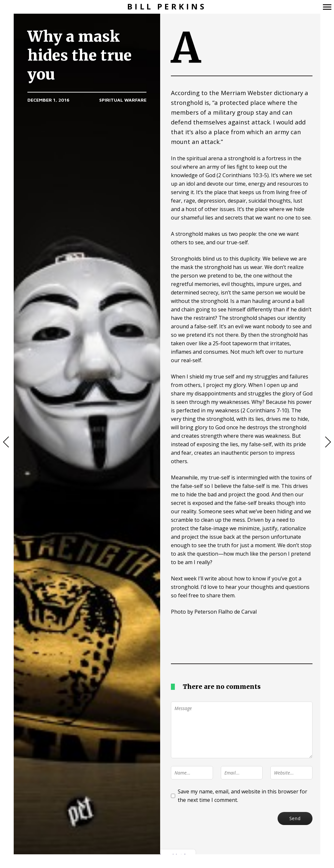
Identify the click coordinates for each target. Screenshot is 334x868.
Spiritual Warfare (123, 100)
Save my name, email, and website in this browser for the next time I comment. (243, 796)
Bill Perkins (167, 7)
